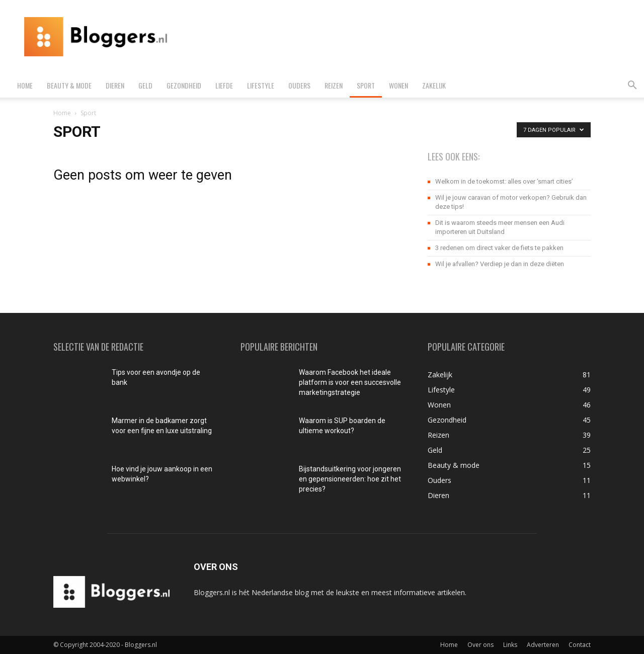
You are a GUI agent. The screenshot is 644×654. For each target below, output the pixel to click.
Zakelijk (434, 85)
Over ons (480, 645)
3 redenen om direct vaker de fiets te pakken (499, 248)
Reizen (334, 85)
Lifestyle (261, 85)
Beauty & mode (69, 85)
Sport (366, 85)
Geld (145, 85)
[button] (632, 86)
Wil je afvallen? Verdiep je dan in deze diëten (500, 264)
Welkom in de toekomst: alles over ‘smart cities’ (504, 181)
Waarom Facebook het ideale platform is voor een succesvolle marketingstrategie (350, 382)
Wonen (398, 85)
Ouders (299, 85)
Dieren (115, 85)
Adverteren (543, 645)
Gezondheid (184, 85)
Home (25, 85)
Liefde (224, 85)
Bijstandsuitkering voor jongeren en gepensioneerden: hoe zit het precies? (350, 479)
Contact (580, 645)
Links (510, 645)
